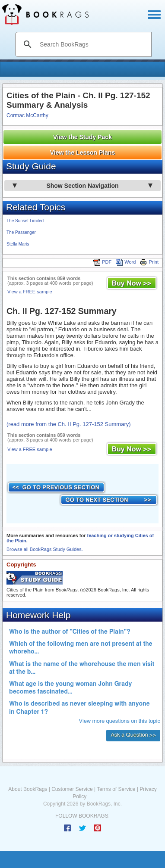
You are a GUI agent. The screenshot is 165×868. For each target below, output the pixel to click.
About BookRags (28, 789)
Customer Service (72, 789)
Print (149, 262)
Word (126, 262)
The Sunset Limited (25, 221)
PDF (102, 262)
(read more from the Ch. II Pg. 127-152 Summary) (69, 424)
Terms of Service (116, 789)
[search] (92, 44)
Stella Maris (18, 244)
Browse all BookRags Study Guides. (45, 549)
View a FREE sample (30, 292)
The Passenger (21, 232)
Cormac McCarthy (27, 115)
